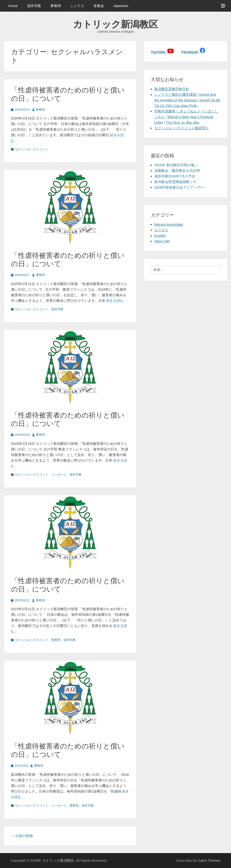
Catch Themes (209, 860)
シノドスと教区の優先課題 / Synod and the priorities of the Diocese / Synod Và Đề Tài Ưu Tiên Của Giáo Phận (187, 100)
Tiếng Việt (162, 241)
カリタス (161, 230)
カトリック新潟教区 (115, 24)
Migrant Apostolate (169, 224)
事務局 (56, 6)
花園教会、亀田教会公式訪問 (177, 171)
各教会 (99, 6)
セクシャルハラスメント (32, 149)
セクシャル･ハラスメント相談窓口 (181, 128)
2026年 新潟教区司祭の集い (176, 165)
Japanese (121, 6)
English (160, 236)
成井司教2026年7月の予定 (175, 176)
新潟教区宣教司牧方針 (172, 89)
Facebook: (190, 52)
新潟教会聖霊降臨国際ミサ (175, 182)
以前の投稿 (22, 836)
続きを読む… (117, 301)
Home (13, 6)
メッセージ (59, 475)
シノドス (77, 6)
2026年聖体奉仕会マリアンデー (179, 187)
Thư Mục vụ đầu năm (183, 122)
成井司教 (34, 6)
